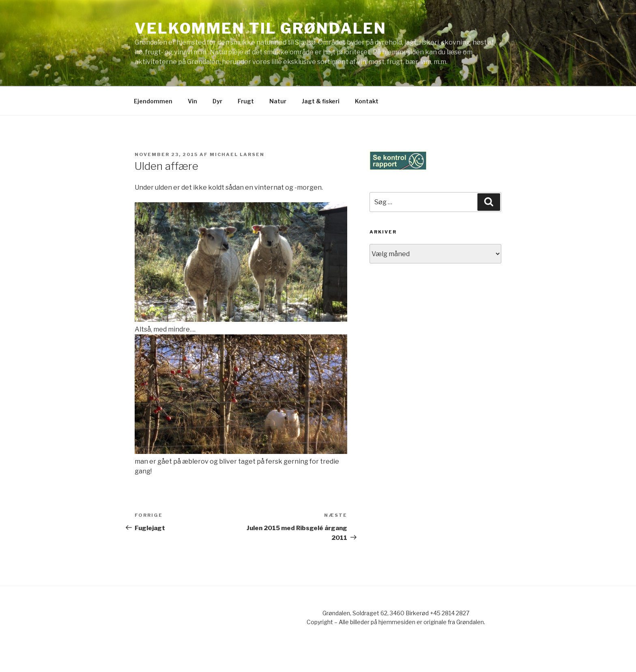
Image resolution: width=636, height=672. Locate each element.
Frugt (246, 101)
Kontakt (367, 101)
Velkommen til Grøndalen (261, 28)
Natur (278, 101)
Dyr (217, 101)
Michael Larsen (237, 154)
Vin (192, 101)
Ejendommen (153, 101)
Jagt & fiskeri (321, 101)
